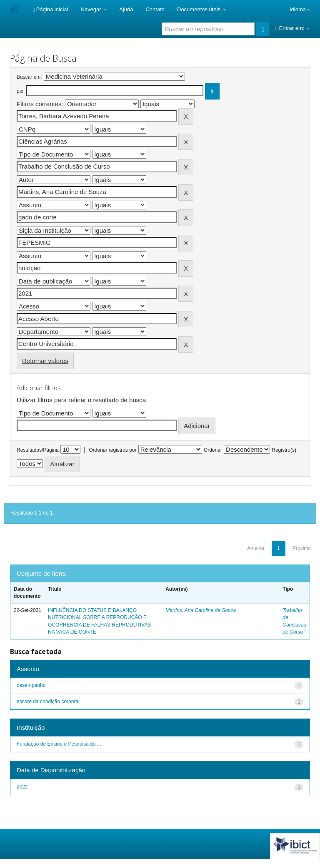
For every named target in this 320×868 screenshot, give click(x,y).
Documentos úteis (202, 9)
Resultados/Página (38, 450)
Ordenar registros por (112, 450)
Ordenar (213, 450)
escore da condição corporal (48, 701)
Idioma (300, 9)
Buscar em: (29, 77)
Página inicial (50, 9)
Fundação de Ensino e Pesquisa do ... (59, 744)
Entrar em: (293, 28)
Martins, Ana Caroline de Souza (201, 610)
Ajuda (126, 9)
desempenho (31, 685)
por (20, 91)
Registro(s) (284, 450)
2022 (22, 787)
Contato (155, 9)
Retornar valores (45, 361)
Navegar (94, 9)
